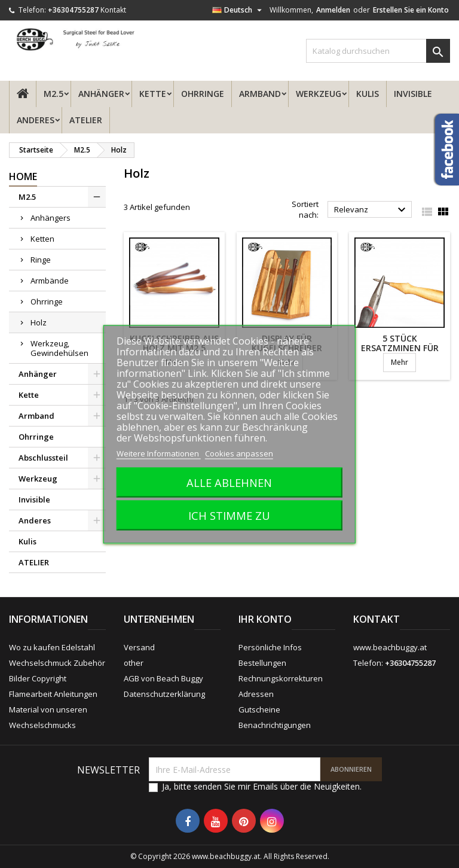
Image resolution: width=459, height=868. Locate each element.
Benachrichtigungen (275, 725)
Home (23, 176)
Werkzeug (319, 94)
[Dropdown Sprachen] (238, 10)
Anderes (36, 120)
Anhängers (51, 218)
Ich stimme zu (229, 515)
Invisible (413, 94)
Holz (39, 322)
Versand (139, 647)
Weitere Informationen (159, 453)
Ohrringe (203, 94)
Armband (260, 94)
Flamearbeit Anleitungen (53, 694)
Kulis (368, 94)
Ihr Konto (265, 619)
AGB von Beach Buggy (163, 678)
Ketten (42, 239)
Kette (153, 94)
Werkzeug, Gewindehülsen (59, 348)
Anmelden (333, 10)
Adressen (256, 694)
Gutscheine (259, 709)
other (134, 663)
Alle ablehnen (229, 482)
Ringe (41, 260)
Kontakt (113, 10)
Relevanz (371, 210)
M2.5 (53, 94)
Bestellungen (262, 663)
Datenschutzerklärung (164, 694)
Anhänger (101, 94)
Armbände (50, 281)
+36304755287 (73, 10)
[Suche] (378, 51)
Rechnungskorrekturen (281, 678)
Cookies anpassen (239, 453)
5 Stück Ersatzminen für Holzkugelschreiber (401, 348)
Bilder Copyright (38, 678)
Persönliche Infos (270, 647)
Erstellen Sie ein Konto (411, 10)
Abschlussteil (43, 458)
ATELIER (86, 120)
